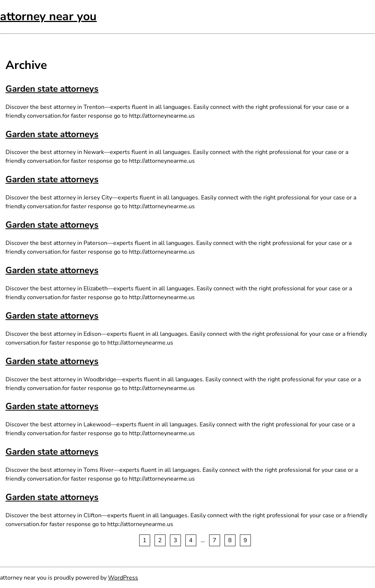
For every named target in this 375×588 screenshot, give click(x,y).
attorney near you (48, 16)
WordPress (123, 578)
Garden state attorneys (52, 89)
